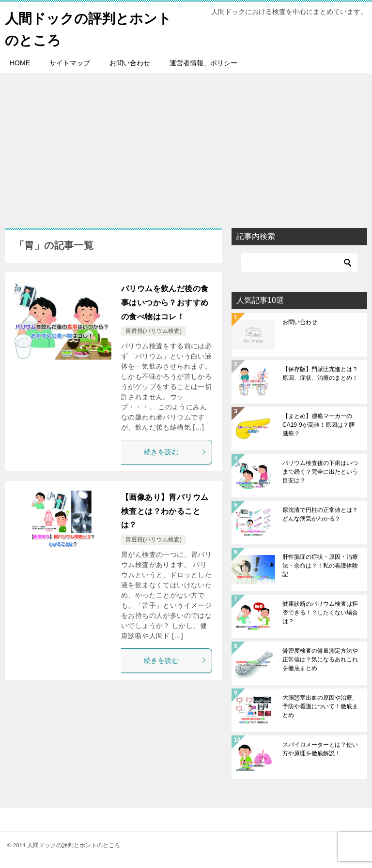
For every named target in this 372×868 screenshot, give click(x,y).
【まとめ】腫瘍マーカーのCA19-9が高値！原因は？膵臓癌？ (318, 425)
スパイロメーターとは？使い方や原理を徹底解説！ (320, 749)
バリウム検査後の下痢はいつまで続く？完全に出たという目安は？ (320, 472)
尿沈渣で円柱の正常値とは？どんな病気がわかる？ (320, 514)
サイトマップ (70, 63)
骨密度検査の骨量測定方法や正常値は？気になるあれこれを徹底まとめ (320, 659)
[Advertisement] (186, 146)
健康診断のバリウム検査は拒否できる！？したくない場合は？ (320, 613)
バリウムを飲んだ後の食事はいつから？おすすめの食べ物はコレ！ (165, 303)
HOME (20, 63)
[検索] (299, 263)
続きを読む (175, 452)
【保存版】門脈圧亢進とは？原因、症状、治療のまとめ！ (320, 374)
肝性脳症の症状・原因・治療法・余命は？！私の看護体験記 (320, 566)
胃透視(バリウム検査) (154, 331)
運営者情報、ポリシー (203, 63)
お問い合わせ (130, 63)
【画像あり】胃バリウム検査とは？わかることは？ (165, 511)
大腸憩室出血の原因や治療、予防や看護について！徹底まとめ (320, 706)
